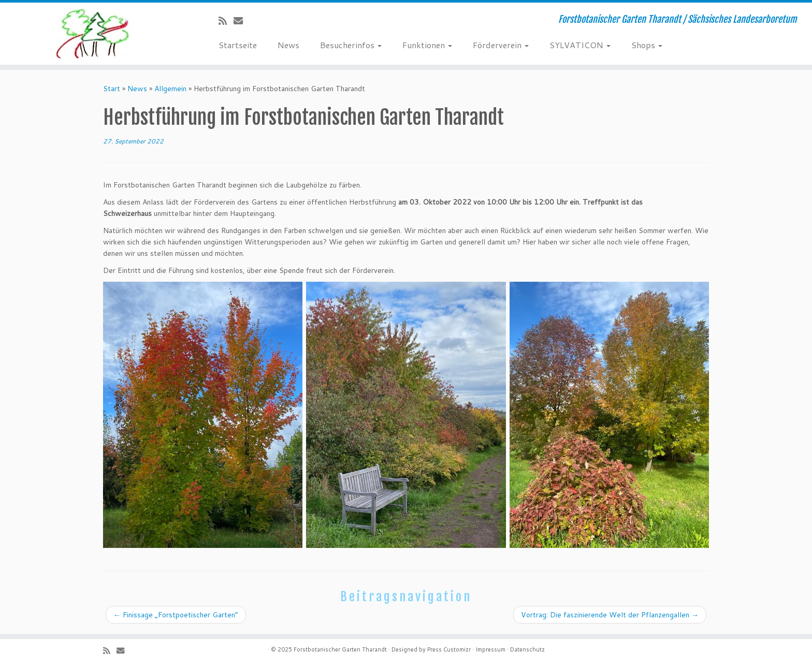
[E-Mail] (242, 21)
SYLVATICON (580, 45)
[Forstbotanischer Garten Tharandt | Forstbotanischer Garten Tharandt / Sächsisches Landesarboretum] (94, 34)
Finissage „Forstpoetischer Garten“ (176, 615)
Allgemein (170, 89)
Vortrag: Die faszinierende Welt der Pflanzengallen (610, 615)
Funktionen (427, 45)
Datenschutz (527, 649)
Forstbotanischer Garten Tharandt (340, 649)
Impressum (490, 649)
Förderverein (501, 45)
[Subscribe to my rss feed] (226, 21)
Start (112, 89)
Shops (647, 45)
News (288, 45)
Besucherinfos (351, 45)
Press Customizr (449, 649)
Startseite (238, 45)
